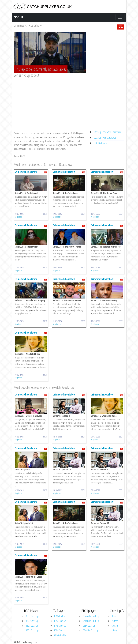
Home (114, 616)
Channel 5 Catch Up (91, 621)
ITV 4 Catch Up (60, 630)
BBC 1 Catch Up (32, 616)
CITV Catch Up (60, 635)
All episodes (19, 217)
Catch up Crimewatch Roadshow (107, 132)
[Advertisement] (50, 102)
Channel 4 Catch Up (91, 616)
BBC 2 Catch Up (32, 621)
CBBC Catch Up (89, 626)
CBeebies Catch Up (91, 630)
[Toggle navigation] (120, 17)
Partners (115, 621)
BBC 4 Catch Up (32, 630)
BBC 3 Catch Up (32, 626)
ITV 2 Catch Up (60, 621)
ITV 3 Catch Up (60, 626)
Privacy (114, 630)
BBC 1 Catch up (100, 143)
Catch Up (19, 17)
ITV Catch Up (59, 616)
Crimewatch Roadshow (28, 25)
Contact (115, 626)
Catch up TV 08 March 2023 (105, 138)
